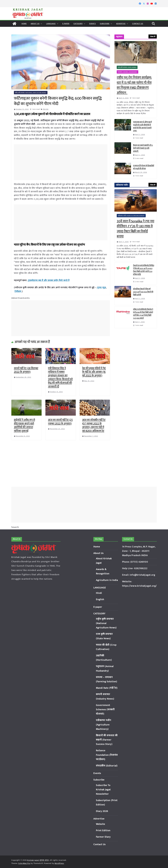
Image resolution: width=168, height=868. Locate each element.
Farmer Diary (103, 837)
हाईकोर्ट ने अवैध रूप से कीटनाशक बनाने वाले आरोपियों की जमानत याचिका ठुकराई (24, 425)
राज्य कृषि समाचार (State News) (127, 67)
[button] (41, 24)
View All (153, 36)
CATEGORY (78, 24)
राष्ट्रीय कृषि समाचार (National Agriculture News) (31, 93)
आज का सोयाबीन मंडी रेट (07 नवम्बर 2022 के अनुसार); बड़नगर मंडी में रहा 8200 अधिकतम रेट (94, 425)
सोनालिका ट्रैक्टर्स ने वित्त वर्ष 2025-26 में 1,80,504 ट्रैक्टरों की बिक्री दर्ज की (143, 292)
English (100, 599)
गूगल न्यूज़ (101, 287)
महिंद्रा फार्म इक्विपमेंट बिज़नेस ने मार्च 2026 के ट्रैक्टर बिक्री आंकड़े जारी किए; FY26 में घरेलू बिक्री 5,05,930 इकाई (143, 314)
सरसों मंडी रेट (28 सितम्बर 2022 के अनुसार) (26, 370)
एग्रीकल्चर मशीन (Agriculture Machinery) (131, 216)
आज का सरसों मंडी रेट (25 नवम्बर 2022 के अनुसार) (60, 421)
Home (24, 24)
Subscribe (105, 24)
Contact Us (138, 24)
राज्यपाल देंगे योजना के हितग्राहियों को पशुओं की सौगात (144, 167)
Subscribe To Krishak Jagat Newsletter (103, 790)
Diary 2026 (102, 811)
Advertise (121, 24)
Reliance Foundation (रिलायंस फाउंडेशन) (107, 755)
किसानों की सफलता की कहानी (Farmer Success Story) (107, 740)
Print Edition (103, 831)
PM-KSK (46, 109)
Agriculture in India (107, 580)
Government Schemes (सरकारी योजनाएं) (105, 710)
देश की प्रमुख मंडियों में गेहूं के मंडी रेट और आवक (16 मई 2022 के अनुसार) (94, 372)
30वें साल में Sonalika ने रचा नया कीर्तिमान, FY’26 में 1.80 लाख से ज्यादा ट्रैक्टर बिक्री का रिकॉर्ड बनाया (135, 229)
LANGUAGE (51, 24)
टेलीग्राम (18, 291)
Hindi (99, 593)
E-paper (66, 24)
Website (101, 824)
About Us (35, 24)
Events (93, 24)
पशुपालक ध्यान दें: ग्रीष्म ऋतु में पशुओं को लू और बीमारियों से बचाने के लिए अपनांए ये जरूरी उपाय (142, 126)
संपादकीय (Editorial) (107, 766)
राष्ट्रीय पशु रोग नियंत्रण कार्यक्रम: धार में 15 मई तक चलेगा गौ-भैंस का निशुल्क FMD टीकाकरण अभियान (134, 85)
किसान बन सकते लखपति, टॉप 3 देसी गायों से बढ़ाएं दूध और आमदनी (143, 148)
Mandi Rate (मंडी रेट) (107, 688)
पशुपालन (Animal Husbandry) (127, 72)
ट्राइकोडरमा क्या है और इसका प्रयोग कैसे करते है (48, 280)
